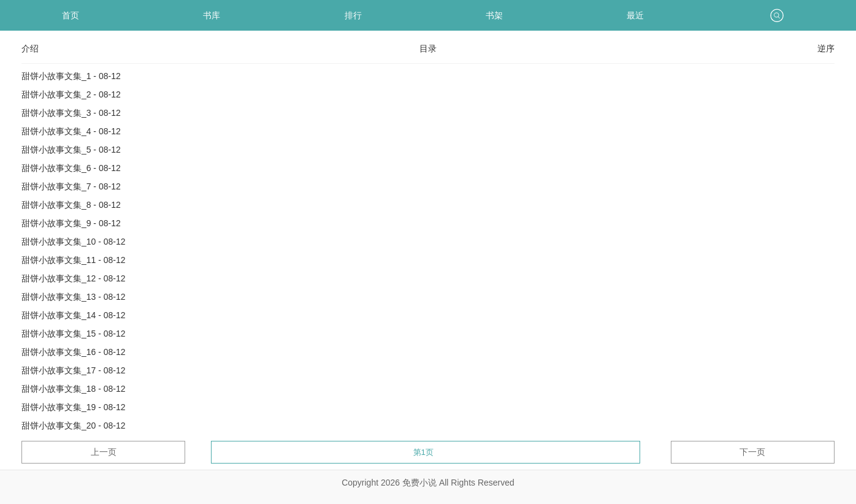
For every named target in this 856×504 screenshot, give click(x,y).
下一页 (752, 452)
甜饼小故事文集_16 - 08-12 (74, 352)
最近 (635, 15)
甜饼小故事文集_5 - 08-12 (71, 150)
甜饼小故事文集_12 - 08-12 (74, 278)
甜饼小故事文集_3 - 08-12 (71, 113)
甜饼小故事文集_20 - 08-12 (74, 426)
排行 (353, 15)
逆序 (826, 48)
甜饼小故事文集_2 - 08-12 (71, 94)
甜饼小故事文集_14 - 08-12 (74, 315)
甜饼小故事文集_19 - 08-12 (74, 407)
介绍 (30, 48)
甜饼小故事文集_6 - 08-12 (71, 168)
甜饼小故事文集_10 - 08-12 (74, 242)
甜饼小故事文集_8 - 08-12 (71, 205)
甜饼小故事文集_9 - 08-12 (71, 223)
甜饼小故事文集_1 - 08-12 (71, 76)
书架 (494, 15)
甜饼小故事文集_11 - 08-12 (74, 260)
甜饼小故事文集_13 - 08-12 (74, 297)
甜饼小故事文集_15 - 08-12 (74, 334)
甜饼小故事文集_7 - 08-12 (71, 186)
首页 (71, 15)
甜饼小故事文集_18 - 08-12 (74, 389)
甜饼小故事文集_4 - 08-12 (71, 131)
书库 (212, 15)
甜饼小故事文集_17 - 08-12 (74, 370)
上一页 (104, 452)
